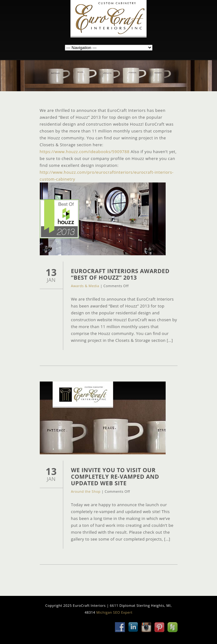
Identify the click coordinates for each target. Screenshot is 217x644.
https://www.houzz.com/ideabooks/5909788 (85, 152)
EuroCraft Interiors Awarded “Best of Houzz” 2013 (120, 274)
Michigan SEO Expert (114, 612)
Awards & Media (85, 286)
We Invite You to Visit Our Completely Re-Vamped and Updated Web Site (115, 477)
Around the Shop (86, 491)
